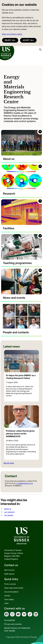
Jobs (6, 603)
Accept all (28, 40)
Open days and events (14, 588)
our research (10, 512)
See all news (9, 463)
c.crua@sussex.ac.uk (24, 483)
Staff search (9, 574)
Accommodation (11, 592)
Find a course (10, 584)
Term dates (9, 599)
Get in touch (9, 570)
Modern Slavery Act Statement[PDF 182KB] (17, 629)
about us (8, 509)
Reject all (10, 40)
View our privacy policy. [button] (12, 34)
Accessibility (10, 620)
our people (9, 515)
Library (7, 596)
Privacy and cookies (13, 624)
